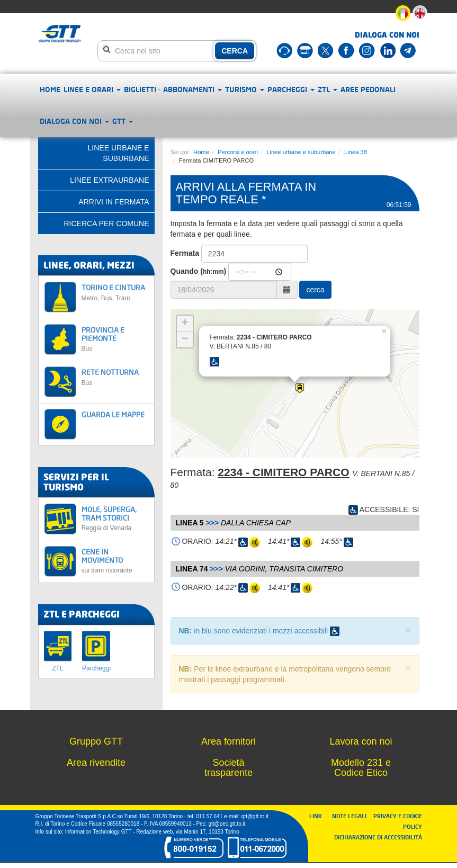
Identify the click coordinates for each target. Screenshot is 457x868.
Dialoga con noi (74, 121)
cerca (315, 290)
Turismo (245, 89)
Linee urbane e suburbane (301, 152)
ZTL (328, 89)
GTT (123, 121)
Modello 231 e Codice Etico (361, 768)
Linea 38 (356, 152)
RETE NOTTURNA (115, 377)
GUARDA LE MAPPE (113, 414)
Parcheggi (291, 89)
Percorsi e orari (238, 152)
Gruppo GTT (96, 741)
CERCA (235, 51)
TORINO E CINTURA (115, 292)
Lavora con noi (361, 741)
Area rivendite (96, 763)
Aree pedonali (368, 89)
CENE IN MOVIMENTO (115, 561)
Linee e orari (92, 89)
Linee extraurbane (109, 180)
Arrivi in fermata (114, 202)
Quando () (199, 271)
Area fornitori (229, 741)
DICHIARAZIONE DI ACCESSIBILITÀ (378, 837)
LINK (319, 816)
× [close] (408, 630)
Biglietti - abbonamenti (173, 89)
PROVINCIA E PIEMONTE (115, 339)
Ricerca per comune (106, 223)
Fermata (185, 253)
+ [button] (185, 324)
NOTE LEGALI (352, 816)
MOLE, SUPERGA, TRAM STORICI (115, 518)
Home (50, 89)
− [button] (185, 339)
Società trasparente (229, 768)
